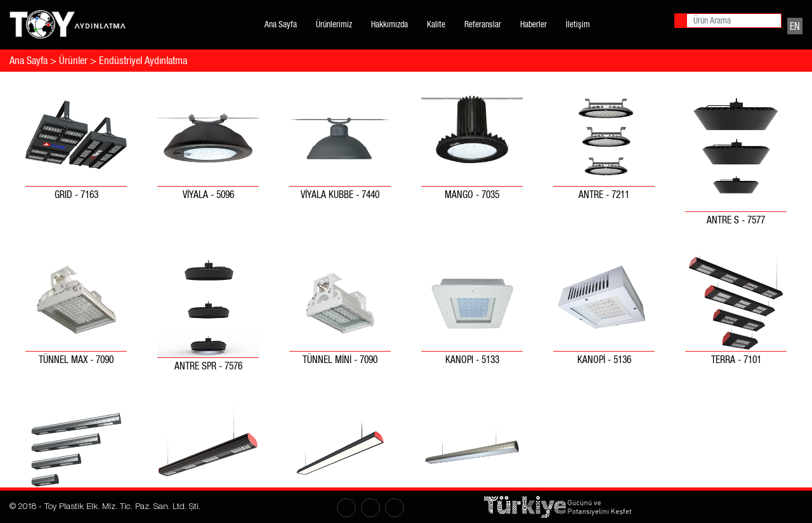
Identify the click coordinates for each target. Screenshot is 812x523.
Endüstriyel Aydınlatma (143, 60)
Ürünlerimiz (334, 24)
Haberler (534, 24)
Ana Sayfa (281, 24)
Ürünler (73, 60)
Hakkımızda (390, 24)
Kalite (436, 24)
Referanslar (483, 24)
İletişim (578, 24)
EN (795, 26)
